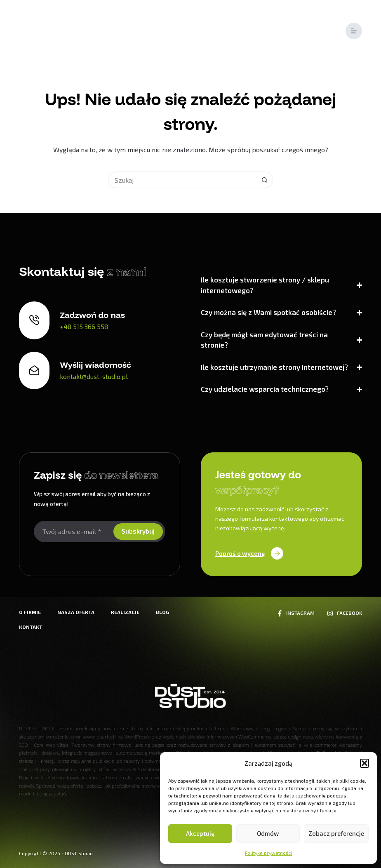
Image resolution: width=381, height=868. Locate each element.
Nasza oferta (76, 612)
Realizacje (125, 612)
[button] (365, 763)
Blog (162, 612)
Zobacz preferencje (336, 833)
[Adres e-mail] (73, 532)
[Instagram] (296, 613)
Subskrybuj (138, 531)
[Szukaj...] (182, 180)
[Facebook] (344, 613)
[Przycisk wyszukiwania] (265, 180)
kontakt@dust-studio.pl (94, 376)
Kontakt (31, 627)
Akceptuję (200, 833)
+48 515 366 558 (84, 326)
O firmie (30, 612)
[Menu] (354, 31)
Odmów (268, 833)
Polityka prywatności (268, 853)
